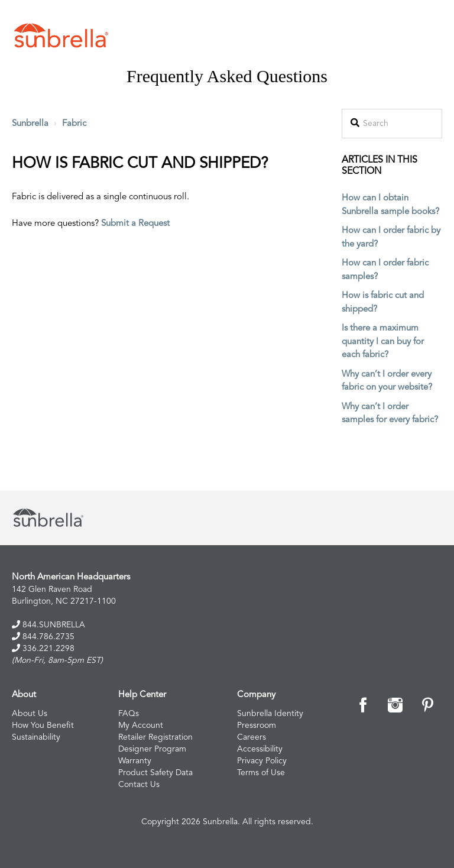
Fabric (74, 124)
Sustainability (36, 737)
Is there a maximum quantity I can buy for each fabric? (383, 342)
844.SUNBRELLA (48, 625)
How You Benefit (43, 726)
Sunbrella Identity (270, 714)
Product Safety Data (155, 773)
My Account (141, 726)
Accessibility (260, 749)
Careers (252, 737)
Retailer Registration (155, 737)
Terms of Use (261, 773)
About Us (30, 714)
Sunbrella (30, 124)
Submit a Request (135, 224)
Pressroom (257, 726)
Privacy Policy (262, 761)
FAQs (129, 714)
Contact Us (139, 785)
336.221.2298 (43, 648)
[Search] (392, 124)
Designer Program (152, 749)
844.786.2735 (43, 637)
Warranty (135, 761)
